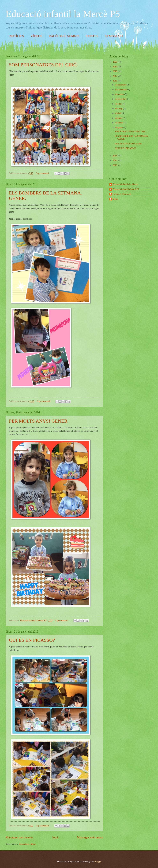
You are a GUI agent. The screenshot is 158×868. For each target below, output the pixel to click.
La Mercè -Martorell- (122, 194)
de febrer (120, 123)
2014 (115, 160)
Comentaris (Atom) (28, 844)
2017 (115, 76)
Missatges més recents (19, 837)
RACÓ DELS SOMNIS (64, 36)
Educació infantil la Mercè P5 (63, 14)
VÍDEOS (36, 36)
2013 (115, 165)
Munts (115, 199)
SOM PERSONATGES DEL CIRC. (43, 65)
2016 (115, 81)
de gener (119, 127)
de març (119, 118)
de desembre (121, 85)
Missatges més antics (90, 837)
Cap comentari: (43, 173)
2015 (115, 156)
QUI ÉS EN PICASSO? (32, 640)
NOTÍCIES (17, 36)
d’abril (119, 113)
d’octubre (120, 94)
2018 (115, 71)
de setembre (121, 99)
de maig (119, 108)
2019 (115, 67)
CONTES (92, 36)
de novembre (121, 90)
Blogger (98, 862)
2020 (115, 62)
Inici (55, 837)
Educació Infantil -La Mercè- (125, 184)
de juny (119, 104)
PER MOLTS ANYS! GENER (38, 421)
